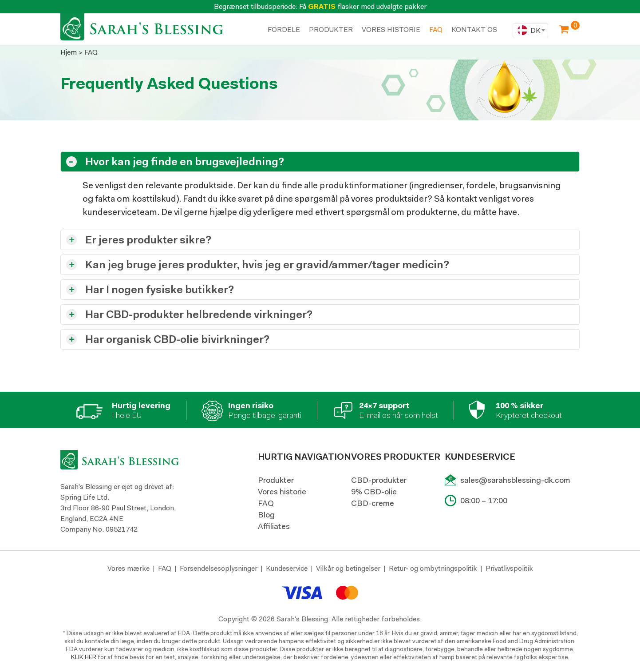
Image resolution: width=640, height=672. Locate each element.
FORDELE (284, 30)
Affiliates (274, 526)
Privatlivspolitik (509, 568)
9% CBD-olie (374, 492)
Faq (436, 30)
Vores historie (282, 492)
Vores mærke (128, 568)
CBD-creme (373, 503)
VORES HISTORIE (391, 30)
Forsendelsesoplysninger (219, 568)
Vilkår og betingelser (348, 568)
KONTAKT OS (474, 30)
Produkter (276, 480)
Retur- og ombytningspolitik (433, 568)
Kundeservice (287, 568)
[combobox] (530, 31)
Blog (266, 515)
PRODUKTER (331, 30)
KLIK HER (84, 657)
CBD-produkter (379, 480)
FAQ (266, 503)
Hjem (69, 52)
